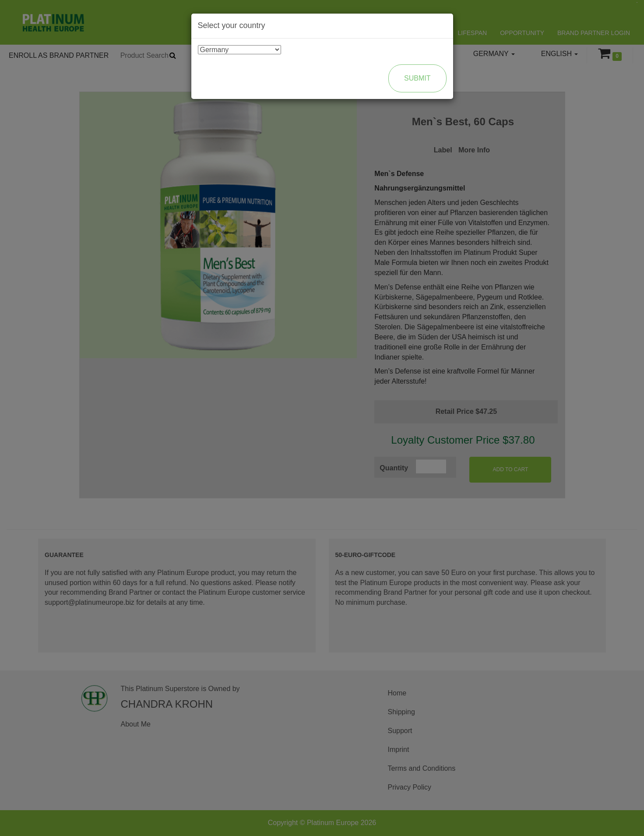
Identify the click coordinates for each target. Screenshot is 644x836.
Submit (417, 78)
